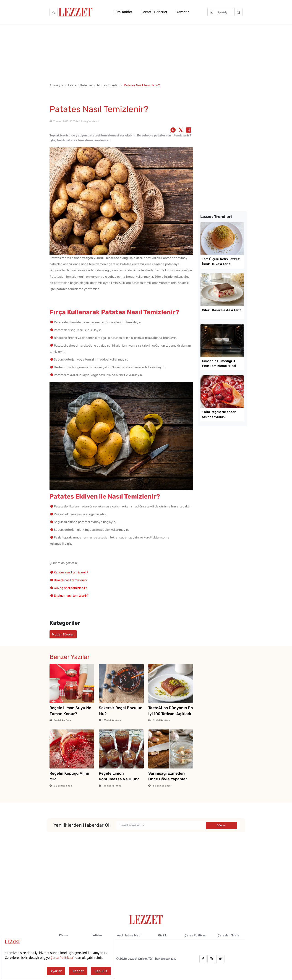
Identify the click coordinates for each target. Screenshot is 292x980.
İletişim (97, 935)
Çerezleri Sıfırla (228, 935)
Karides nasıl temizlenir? (71, 572)
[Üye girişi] (220, 12)
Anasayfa (56, 85)
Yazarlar (183, 12)
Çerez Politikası (196, 935)
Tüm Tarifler (123, 12)
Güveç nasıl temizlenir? (70, 588)
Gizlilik (162, 935)
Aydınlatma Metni (130, 935)
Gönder (221, 825)
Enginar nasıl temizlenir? (71, 596)
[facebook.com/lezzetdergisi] (203, 959)
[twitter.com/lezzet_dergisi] (220, 959)
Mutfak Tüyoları (108, 85)
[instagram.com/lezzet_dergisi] (211, 959)
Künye (64, 935)
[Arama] (239, 12)
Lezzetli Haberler (154, 12)
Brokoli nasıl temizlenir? (71, 580)
